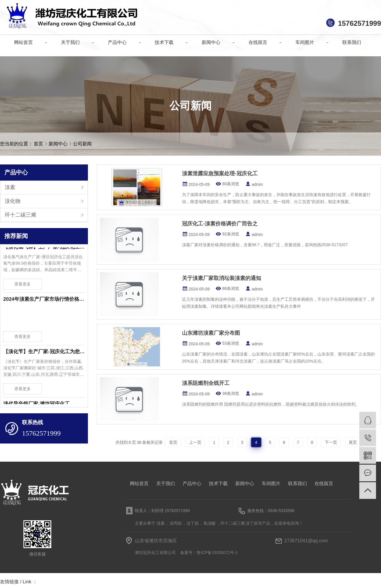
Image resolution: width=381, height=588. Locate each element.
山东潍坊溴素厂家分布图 (211, 333)
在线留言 (324, 484)
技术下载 (218, 484)
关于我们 (166, 484)
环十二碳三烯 (21, 215)
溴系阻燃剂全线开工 (206, 383)
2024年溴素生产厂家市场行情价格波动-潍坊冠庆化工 (44, 301)
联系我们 (297, 484)
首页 (38, 144)
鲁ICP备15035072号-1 (217, 553)
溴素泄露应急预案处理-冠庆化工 (220, 174)
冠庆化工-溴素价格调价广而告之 (220, 224)
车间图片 (271, 484)
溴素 (10, 187)
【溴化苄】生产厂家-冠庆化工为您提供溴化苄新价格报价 (44, 353)
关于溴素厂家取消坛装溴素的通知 (222, 278)
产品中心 (192, 484)
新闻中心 (59, 144)
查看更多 (23, 285)
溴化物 (13, 201)
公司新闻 (82, 144)
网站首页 (139, 484)
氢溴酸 (210, 523)
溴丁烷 (193, 523)
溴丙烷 (176, 523)
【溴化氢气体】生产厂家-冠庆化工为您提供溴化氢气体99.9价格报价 (44, 248)
